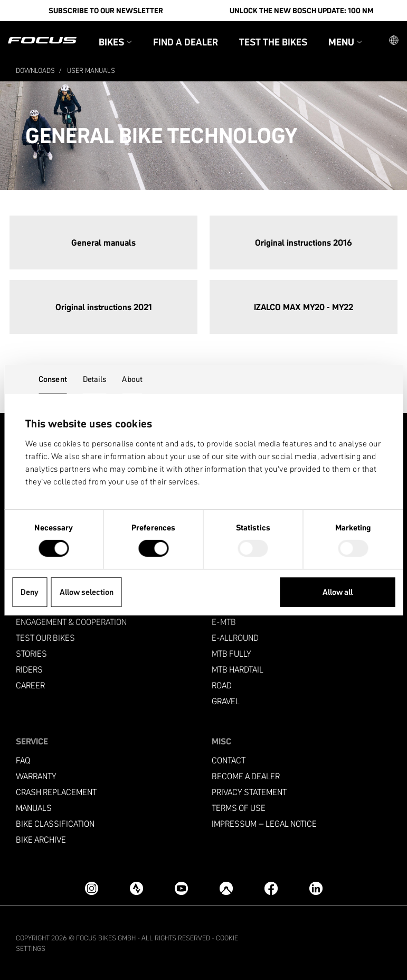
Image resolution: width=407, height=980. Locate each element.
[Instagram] (92, 887)
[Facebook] (271, 887)
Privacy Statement (249, 791)
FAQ (23, 759)
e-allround (235, 637)
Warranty (36, 775)
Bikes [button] (115, 41)
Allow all (338, 592)
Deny (30, 592)
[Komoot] (226, 887)
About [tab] (132, 379)
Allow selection (87, 592)
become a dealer (246, 775)
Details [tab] (95, 379)
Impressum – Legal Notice (264, 823)
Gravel (226, 700)
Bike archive (41, 839)
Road (222, 684)
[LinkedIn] (316, 887)
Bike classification (55, 823)
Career (30, 684)
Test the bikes (273, 41)
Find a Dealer (186, 41)
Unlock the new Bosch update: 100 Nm (301, 11)
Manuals (34, 807)
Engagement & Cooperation (71, 621)
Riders (29, 669)
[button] (394, 40)
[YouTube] (181, 887)
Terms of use (239, 807)
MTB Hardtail (238, 669)
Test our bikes (45, 637)
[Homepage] (42, 40)
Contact (229, 759)
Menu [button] (345, 41)
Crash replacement (56, 791)
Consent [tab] (53, 379)
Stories (31, 653)
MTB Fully (231, 653)
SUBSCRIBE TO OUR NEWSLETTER (106, 11)
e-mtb (224, 621)
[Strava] (136, 887)
